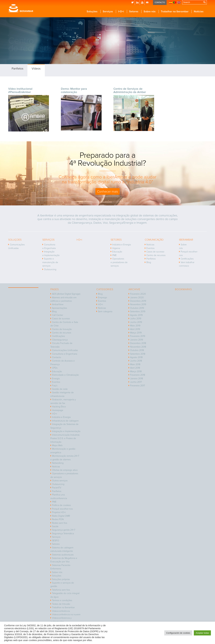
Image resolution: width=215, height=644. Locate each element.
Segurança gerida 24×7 (64, 530)
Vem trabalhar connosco (187, 264)
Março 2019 (136, 333)
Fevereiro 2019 (138, 336)
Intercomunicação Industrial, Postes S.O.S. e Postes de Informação (65, 438)
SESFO (56, 541)
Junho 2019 (136, 322)
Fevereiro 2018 (138, 375)
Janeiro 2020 (137, 298)
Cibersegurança (60, 340)
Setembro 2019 (138, 311)
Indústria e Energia (122, 245)
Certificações (187, 259)
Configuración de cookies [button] (178, 633)
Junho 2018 (136, 361)
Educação (117, 252)
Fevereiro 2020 (138, 294)
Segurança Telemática (63, 533)
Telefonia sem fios (61, 590)
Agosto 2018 (136, 357)
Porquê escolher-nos (188, 253)
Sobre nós (183, 246)
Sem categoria (105, 311)
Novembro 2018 (138, 347)
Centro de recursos (156, 255)
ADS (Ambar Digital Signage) (66, 294)
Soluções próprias (61, 579)
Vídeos (36, 69)
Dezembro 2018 (138, 343)
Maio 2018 (135, 364)
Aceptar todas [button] (202, 633)
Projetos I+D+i (59, 512)
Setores (56, 544)
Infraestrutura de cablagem (65, 421)
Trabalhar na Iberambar (63, 607)
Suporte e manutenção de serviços (50, 262)
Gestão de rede (60, 389)
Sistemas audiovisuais (63, 555)
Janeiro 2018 (137, 379)
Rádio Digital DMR (61, 516)
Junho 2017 (136, 382)
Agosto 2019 (136, 315)
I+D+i (54, 414)
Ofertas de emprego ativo (65, 470)
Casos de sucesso (155, 252)
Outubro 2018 (137, 350)
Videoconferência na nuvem (66, 615)
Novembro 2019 (138, 304)
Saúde (55, 526)
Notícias (150, 245)
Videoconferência (61, 611)
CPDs (55, 368)
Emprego (102, 298)
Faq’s (55, 386)
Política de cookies (61, 505)
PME (114, 255)
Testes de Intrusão (61, 604)
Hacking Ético (59, 407)
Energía (56, 379)
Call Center (58, 315)
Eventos (150, 248)
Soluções (57, 576)
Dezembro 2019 (138, 301)
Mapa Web (57, 445)
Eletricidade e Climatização (65, 375)
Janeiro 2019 (137, 340)
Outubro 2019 (137, 308)
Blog (149, 262)
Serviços (56, 537)
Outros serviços (60, 481)
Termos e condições (62, 600)
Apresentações (59, 308)
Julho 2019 (136, 319)
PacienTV (57, 488)
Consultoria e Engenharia (49, 246)
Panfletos (17, 69)
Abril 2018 (135, 368)
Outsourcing (50, 269)
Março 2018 (136, 371)
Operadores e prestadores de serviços (119, 262)
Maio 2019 (135, 326)
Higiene (116, 248)
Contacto (57, 357)
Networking (58, 463)
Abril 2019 (135, 329)
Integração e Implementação (51, 253)
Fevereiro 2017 (138, 386)
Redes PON (58, 519)
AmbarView (58, 304)
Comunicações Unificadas (16, 246)
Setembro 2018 (138, 354)
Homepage (58, 410)
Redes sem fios (60, 523)
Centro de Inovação (62, 329)
